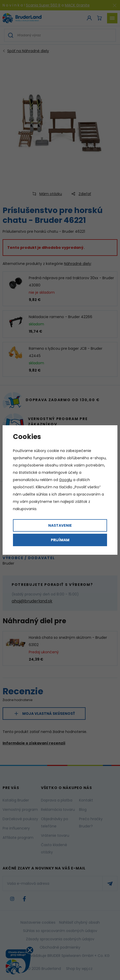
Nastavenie (60, 525)
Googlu (66, 480)
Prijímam (60, 540)
